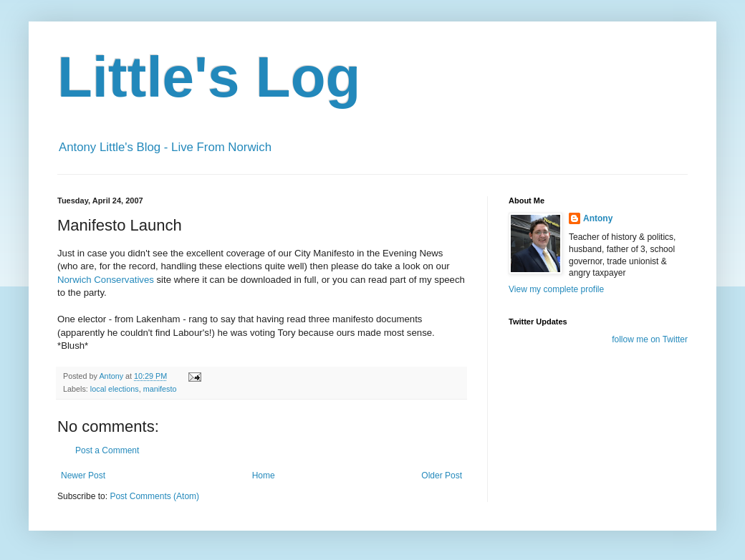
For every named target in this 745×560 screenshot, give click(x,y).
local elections (115, 389)
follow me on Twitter (650, 339)
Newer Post (83, 475)
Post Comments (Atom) (154, 496)
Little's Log (209, 77)
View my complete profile (556, 289)
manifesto (160, 389)
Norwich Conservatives (107, 280)
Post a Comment (107, 450)
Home (264, 475)
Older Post (442, 475)
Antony (598, 218)
